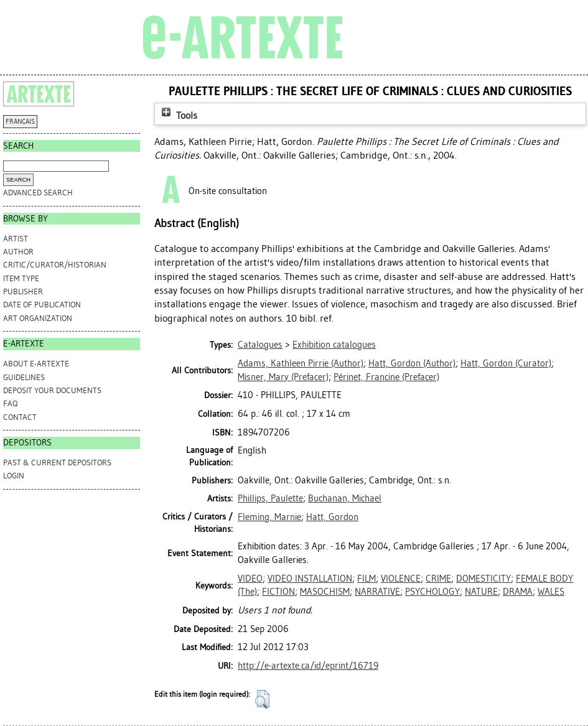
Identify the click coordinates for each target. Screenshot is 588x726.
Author (18, 252)
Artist (16, 239)
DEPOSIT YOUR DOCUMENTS (52, 390)
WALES (551, 592)
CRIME (438, 579)
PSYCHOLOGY (432, 592)
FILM (366, 579)
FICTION (278, 592)
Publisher (23, 291)
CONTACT (20, 417)
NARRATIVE (377, 592)
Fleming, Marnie (269, 517)
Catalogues (260, 345)
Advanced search (38, 193)
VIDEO (250, 579)
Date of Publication (42, 305)
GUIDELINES (24, 377)
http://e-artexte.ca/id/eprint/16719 (308, 666)
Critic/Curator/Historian (55, 265)
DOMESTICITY (483, 579)
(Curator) (506, 363)
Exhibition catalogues (334, 345)
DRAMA (518, 592)
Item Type (21, 278)
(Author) (301, 363)
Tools (178, 115)
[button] (262, 699)
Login (14, 476)
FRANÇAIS (20, 122)
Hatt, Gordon (332, 517)
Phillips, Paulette (270, 498)
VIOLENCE (401, 579)
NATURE (481, 592)
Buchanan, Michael (345, 498)
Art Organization (38, 318)
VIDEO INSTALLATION (310, 579)
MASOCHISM (325, 592)
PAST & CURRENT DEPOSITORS (57, 463)
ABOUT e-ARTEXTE (36, 364)
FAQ (10, 403)
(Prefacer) (283, 377)
